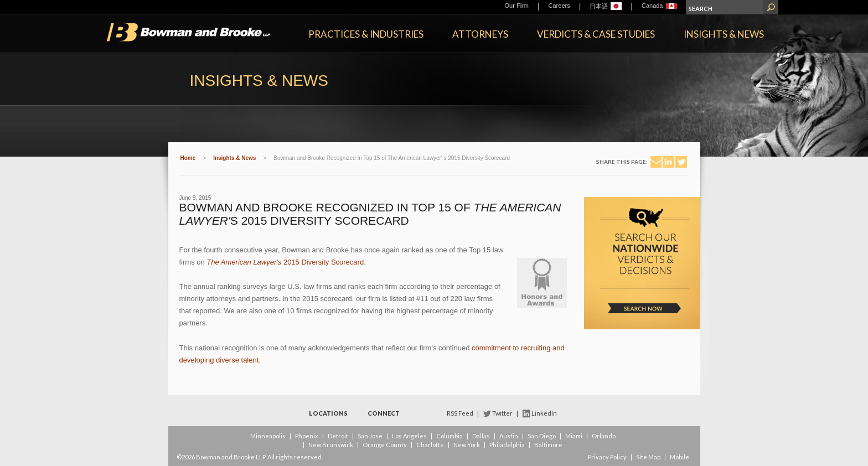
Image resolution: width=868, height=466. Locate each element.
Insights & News (724, 34)
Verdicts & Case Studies (596, 34)
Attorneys (480, 34)
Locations (328, 413)
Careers (559, 6)
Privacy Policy (607, 457)
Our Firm (517, 6)
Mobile (680, 457)
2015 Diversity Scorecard (285, 262)
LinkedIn (544, 413)
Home (188, 158)
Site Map (648, 457)
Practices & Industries (366, 34)
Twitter (502, 413)
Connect (384, 413)
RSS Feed (460, 413)
